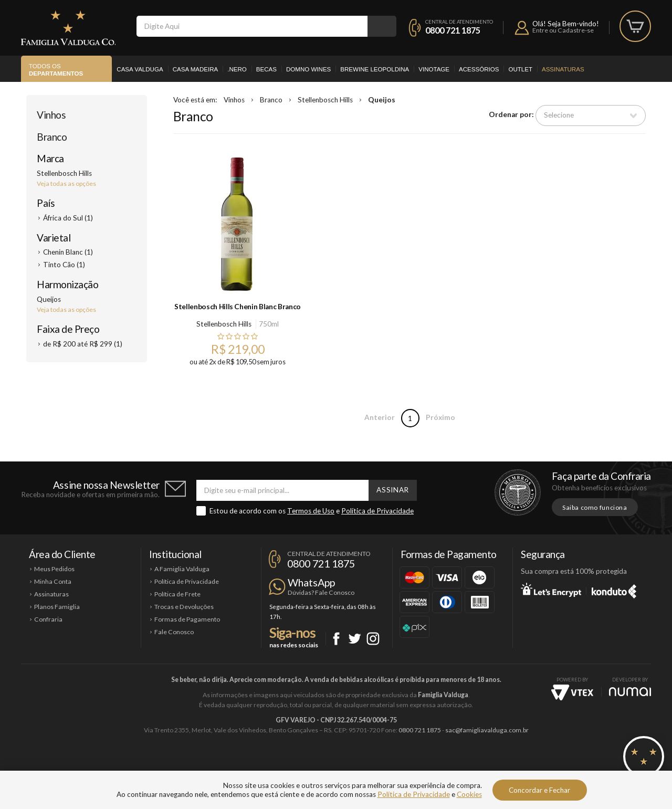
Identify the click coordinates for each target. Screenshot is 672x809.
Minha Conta (53, 581)
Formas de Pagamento (187, 619)
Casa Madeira (196, 69)
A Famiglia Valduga (182, 569)
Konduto (614, 590)
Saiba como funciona (595, 507)
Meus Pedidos (54, 569)
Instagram (373, 639)
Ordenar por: (511, 115)
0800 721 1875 (453, 30)
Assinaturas (563, 69)
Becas (266, 69)
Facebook (336, 639)
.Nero (237, 69)
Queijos (382, 100)
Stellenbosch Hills (325, 100)
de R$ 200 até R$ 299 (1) (83, 344)
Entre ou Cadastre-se (563, 30)
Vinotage (434, 69)
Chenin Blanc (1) (68, 252)
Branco (52, 137)
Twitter (355, 639)
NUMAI (630, 692)
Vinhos (51, 115)
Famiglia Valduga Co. (68, 28)
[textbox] (252, 26)
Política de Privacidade (377, 511)
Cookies (469, 794)
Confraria (48, 619)
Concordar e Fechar (539, 790)
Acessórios (479, 69)
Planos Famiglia (57, 607)
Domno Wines (308, 69)
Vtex (572, 692)
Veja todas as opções (66, 183)
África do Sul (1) (68, 218)
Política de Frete (177, 594)
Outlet (520, 69)
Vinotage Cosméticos (492, 765)
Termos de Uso (311, 511)
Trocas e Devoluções (184, 607)
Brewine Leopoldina (375, 69)
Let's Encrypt (551, 590)
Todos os (56, 70)
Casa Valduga (140, 69)
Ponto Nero (367, 765)
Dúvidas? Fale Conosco (321, 592)
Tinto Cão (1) (64, 265)
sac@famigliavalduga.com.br (487, 730)
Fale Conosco (174, 632)
